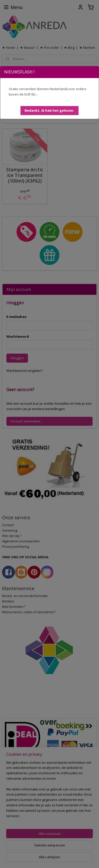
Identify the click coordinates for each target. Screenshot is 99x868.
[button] (50, 111)
